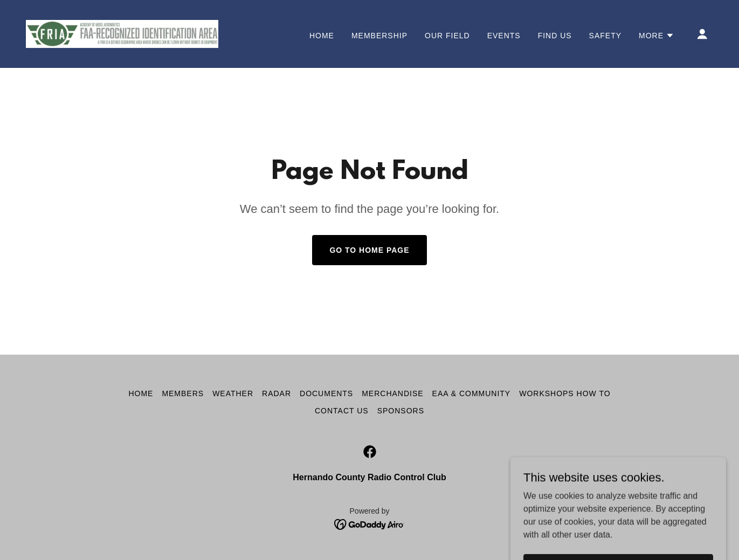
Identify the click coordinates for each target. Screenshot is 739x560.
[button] (657, 36)
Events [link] (504, 36)
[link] (122, 33)
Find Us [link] (555, 36)
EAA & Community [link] (472, 393)
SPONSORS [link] (401, 411)
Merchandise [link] (392, 393)
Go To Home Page (369, 250)
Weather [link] (233, 393)
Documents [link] (326, 393)
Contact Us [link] (342, 411)
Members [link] (183, 393)
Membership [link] (379, 36)
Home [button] (141, 393)
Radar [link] (277, 393)
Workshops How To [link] (565, 393)
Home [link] (322, 36)
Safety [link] (605, 36)
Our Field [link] (447, 36)
